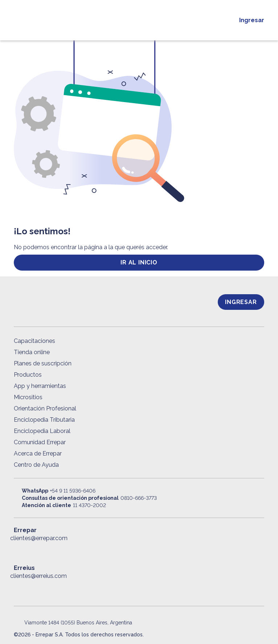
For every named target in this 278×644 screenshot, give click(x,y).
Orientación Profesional (45, 408)
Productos (28, 375)
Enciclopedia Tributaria (44, 420)
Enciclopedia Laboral (42, 431)
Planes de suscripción (43, 363)
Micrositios (28, 397)
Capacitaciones (34, 341)
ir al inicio (139, 262)
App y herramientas (40, 386)
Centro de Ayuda (36, 465)
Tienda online (32, 352)
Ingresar (252, 20)
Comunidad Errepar (40, 442)
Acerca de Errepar (38, 453)
